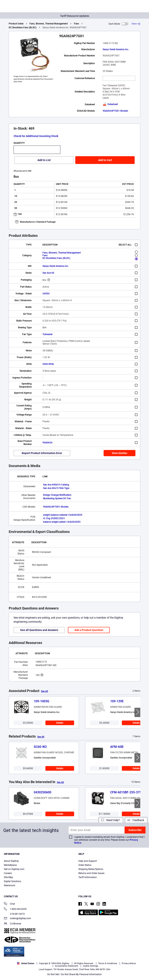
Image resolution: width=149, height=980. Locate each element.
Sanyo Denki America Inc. (116, 49)
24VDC (46, 294)
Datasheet (110, 104)
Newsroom (10, 885)
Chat (9, 904)
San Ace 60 (48, 273)
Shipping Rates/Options (91, 869)
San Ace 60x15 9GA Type (56, 488)
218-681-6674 (14, 914)
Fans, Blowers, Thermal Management (49, 24)
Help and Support (88, 861)
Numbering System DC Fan (57, 498)
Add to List (44, 160)
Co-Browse (12, 924)
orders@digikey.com (17, 919)
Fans (76, 24)
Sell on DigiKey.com (14, 869)
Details (60, 723)
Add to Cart (105, 160)
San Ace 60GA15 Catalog (56, 485)
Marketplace (10, 865)
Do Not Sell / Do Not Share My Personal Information (74, 974)
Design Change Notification (57, 495)
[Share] (136, 24)
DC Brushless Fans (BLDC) (23, 28)
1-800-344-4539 (15, 909)
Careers (8, 873)
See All (44, 691)
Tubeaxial (47, 334)
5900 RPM (48, 364)
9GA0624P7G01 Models (115, 111)
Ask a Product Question (89, 630)
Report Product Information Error (42, 453)
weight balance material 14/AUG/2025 (63, 515)
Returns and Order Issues (91, 873)
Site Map (8, 877)
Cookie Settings (91, 966)
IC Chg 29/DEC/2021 (54, 518)
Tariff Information (88, 877)
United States (26, 963)
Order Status (85, 865)
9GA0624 (47, 443)
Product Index (16, 24)
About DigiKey (11, 861)
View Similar (120, 453)
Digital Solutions (13, 881)
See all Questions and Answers (39, 630)
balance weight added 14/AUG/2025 (62, 522)
